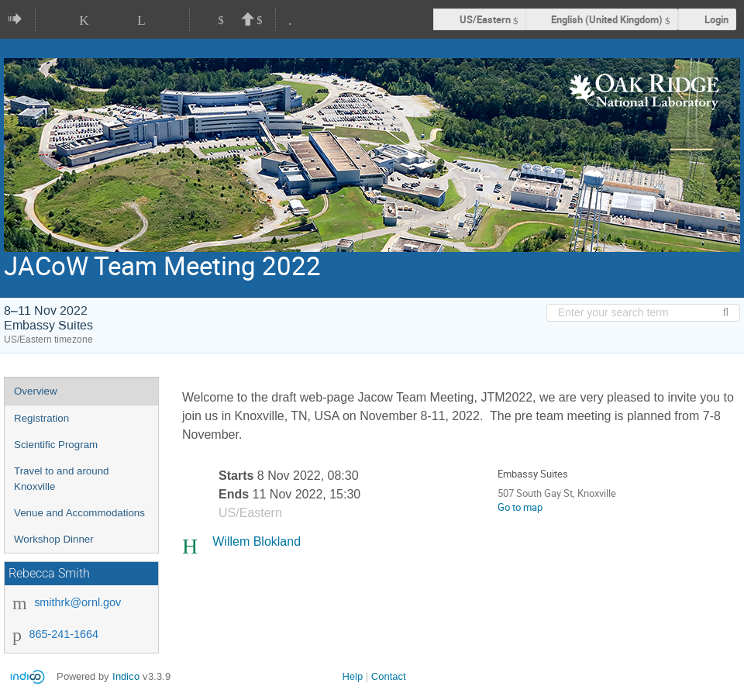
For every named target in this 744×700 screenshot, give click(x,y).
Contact (389, 676)
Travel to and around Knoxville (62, 479)
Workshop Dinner (54, 539)
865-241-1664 (64, 634)
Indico (126, 676)
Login (716, 19)
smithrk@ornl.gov (77, 602)
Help (352, 676)
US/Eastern (485, 19)
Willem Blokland (257, 541)
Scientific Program (56, 445)
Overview (36, 391)
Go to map (520, 507)
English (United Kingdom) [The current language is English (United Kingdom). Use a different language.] (607, 19)
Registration (41, 418)
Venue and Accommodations (79, 513)
